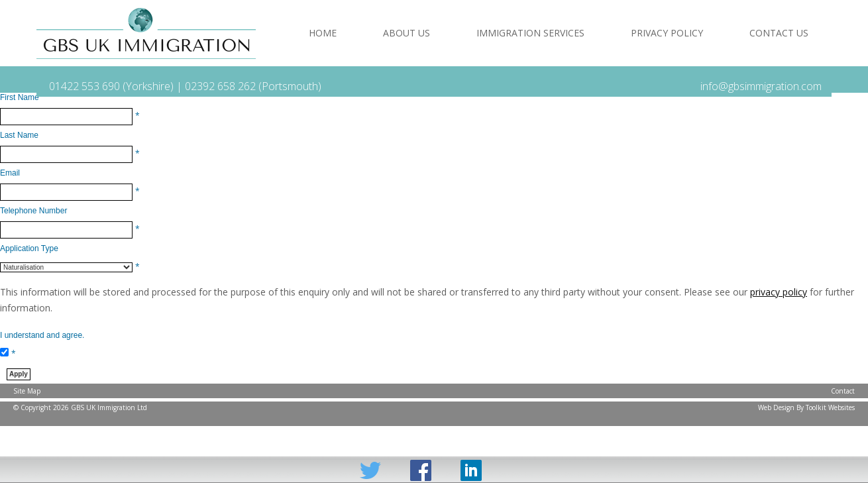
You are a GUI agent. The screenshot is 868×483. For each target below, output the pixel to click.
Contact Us (779, 33)
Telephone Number (33, 211)
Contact (843, 391)
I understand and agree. (42, 335)
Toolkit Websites (830, 407)
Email (10, 173)
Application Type (29, 248)
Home (323, 33)
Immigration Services (530, 33)
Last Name (19, 135)
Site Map (27, 391)
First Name (20, 97)
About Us (407, 33)
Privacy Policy (667, 33)
